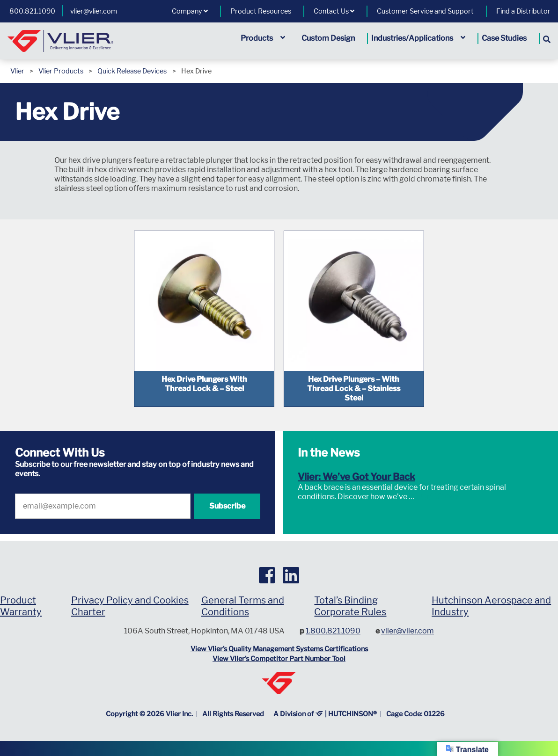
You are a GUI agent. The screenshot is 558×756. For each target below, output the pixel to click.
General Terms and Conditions (243, 606)
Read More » (436, 497)
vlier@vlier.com (94, 11)
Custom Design (328, 38)
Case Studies (504, 38)
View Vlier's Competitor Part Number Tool (279, 659)
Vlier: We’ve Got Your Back (356, 477)
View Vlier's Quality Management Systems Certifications (279, 649)
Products (263, 38)
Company (190, 11)
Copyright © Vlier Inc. (149, 714)
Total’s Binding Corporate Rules (350, 606)
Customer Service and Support (425, 11)
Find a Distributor (523, 11)
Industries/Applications (418, 38)
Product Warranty (21, 606)
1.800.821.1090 (333, 631)
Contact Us (334, 11)
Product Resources (261, 11)
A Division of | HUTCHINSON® (325, 714)
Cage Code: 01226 (415, 714)
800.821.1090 (32, 11)
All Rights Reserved (233, 714)
